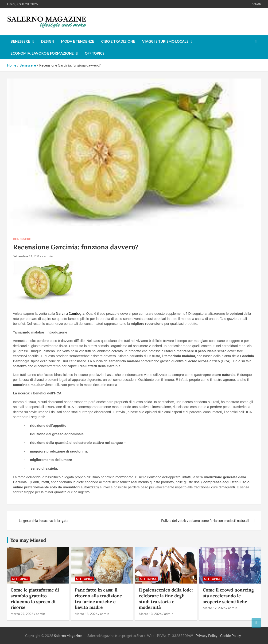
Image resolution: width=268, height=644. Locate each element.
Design (48, 41)
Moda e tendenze (78, 41)
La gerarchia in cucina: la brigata (44, 520)
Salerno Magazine (68, 636)
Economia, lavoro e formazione (42, 53)
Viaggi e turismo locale (165, 41)
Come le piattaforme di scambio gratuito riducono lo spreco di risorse (35, 599)
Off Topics (95, 53)
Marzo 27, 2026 (22, 614)
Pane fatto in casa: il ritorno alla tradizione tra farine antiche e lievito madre (98, 599)
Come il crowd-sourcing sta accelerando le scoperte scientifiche (228, 596)
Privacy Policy (207, 636)
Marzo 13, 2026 (86, 614)
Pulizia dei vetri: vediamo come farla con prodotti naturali (205, 520)
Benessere (20, 41)
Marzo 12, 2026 (214, 608)
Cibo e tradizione (118, 41)
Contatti (255, 4)
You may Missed (28, 540)
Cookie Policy (231, 636)
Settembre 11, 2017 (27, 256)
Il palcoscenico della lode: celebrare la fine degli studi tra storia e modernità (166, 599)
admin (49, 256)
